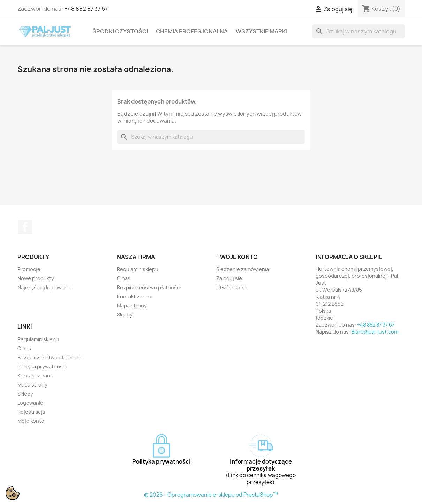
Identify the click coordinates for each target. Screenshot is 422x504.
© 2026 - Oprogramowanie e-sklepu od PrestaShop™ (211, 495)
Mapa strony (132, 306)
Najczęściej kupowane (44, 287)
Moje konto (31, 421)
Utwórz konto (232, 287)
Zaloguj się (229, 278)
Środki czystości (120, 31)
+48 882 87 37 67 (86, 9)
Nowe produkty (36, 278)
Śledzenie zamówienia (243, 269)
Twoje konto (237, 257)
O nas (124, 278)
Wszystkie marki (262, 31)
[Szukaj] (359, 31)
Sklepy (125, 315)
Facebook (25, 227)
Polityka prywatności (42, 366)
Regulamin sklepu (138, 269)
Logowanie (30, 403)
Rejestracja (31, 412)
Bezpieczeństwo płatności (149, 287)
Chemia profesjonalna (192, 31)
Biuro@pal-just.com (375, 332)
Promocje (29, 269)
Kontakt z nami (134, 296)
